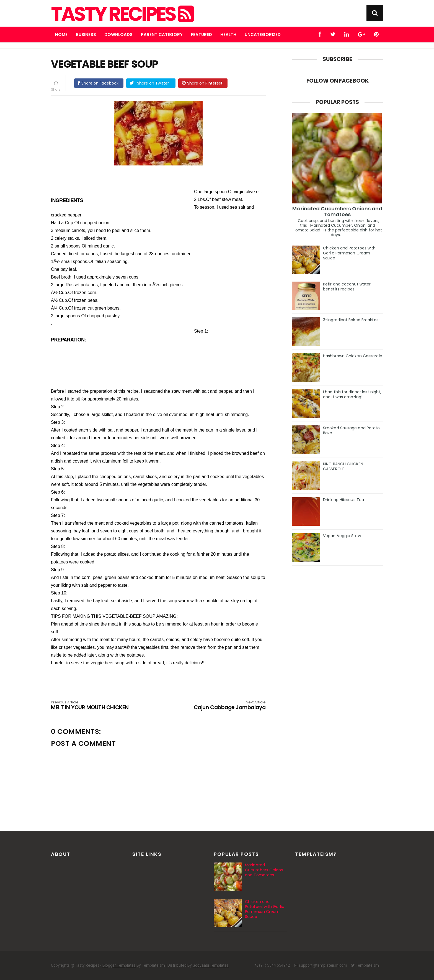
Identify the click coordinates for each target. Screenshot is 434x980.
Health (228, 35)
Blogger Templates (119, 965)
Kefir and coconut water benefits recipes (347, 287)
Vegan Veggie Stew (342, 536)
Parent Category (162, 35)
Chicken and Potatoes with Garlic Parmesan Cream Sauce (349, 253)
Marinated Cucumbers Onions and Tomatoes (337, 211)
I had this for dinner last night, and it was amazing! (352, 394)
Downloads (118, 35)
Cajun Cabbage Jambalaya (223, 706)
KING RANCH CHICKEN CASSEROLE (343, 466)
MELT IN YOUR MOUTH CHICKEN (94, 706)
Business (86, 35)
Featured (201, 35)
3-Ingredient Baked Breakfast (352, 320)
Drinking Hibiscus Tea (343, 500)
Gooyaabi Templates (211, 965)
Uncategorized (263, 35)
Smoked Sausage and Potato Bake (352, 430)
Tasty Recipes (122, 14)
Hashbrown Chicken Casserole (353, 356)
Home (61, 35)
